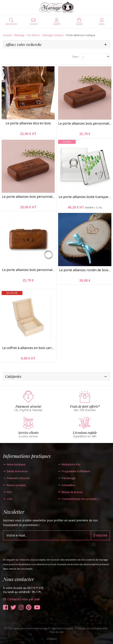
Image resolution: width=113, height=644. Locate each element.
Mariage (19, 35)
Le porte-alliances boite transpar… (85, 197)
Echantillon (66, 485)
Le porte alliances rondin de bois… (85, 270)
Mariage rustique (53, 35)
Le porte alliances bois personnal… (28, 197)
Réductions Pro (69, 464)
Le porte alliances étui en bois (28, 123)
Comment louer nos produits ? (78, 499)
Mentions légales (63, 628)
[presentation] (34, 548)
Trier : (76, 57)
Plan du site (56, 632)
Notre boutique (14, 464)
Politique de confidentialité (91, 628)
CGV (8, 499)
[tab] (56, 45)
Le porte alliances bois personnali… (85, 123)
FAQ (7, 492)
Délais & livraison (16, 471)
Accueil (7, 35)
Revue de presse (70, 492)
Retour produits (15, 485)
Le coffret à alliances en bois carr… (28, 348)
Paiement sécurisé (16, 478)
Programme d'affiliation (74, 471)
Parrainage (67, 478)
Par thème (33, 35)
